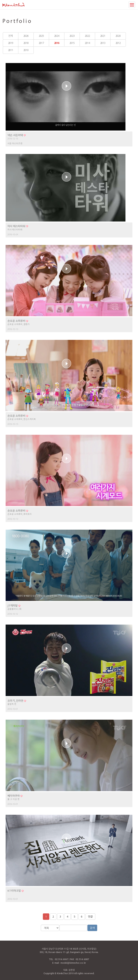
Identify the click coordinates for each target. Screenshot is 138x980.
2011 (10, 50)
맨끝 (90, 917)
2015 (72, 43)
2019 (10, 43)
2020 (118, 36)
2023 (72, 36)
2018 (26, 43)
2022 (87, 36)
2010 (26, 50)
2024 (57, 36)
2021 (103, 36)
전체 (10, 36)
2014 (87, 43)
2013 (103, 43)
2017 (41, 43)
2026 (26, 36)
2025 (41, 36)
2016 (57, 43)
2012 (118, 43)
